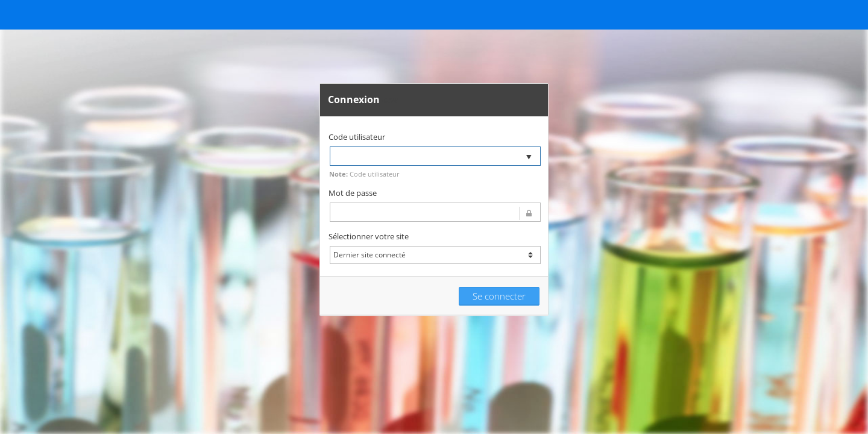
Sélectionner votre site (369, 236)
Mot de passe (353, 193)
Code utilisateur (357, 137)
